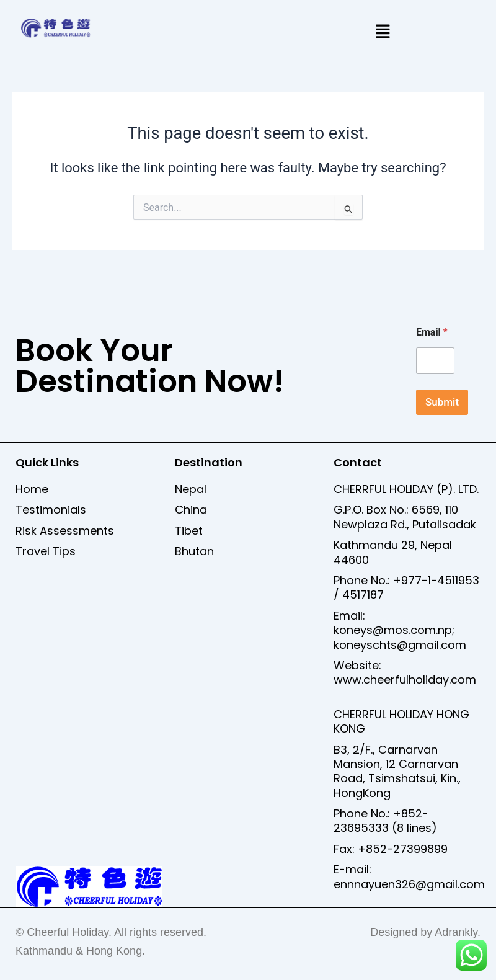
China (191, 510)
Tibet (189, 531)
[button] (383, 32)
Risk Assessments (65, 531)
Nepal (191, 489)
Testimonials (51, 510)
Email (432, 332)
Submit (442, 402)
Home (32, 489)
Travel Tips (46, 551)
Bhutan (194, 551)
